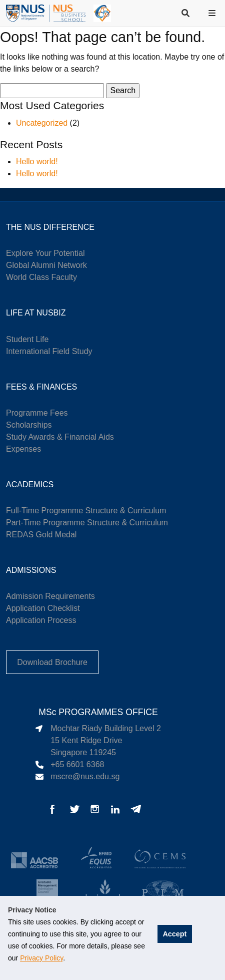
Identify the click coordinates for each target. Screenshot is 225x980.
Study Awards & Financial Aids (60, 437)
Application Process (41, 620)
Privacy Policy (41, 958)
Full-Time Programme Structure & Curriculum (86, 511)
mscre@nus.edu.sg (85, 776)
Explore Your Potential (45, 253)
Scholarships (29, 425)
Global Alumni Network (46, 265)
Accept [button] (174, 934)
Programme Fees (37, 413)
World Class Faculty (41, 277)
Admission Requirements (50, 596)
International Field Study (49, 351)
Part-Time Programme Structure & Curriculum (87, 523)
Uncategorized (42, 123)
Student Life (27, 339)
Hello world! (37, 161)
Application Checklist (43, 608)
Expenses (23, 449)
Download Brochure (52, 662)
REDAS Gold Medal (41, 535)
